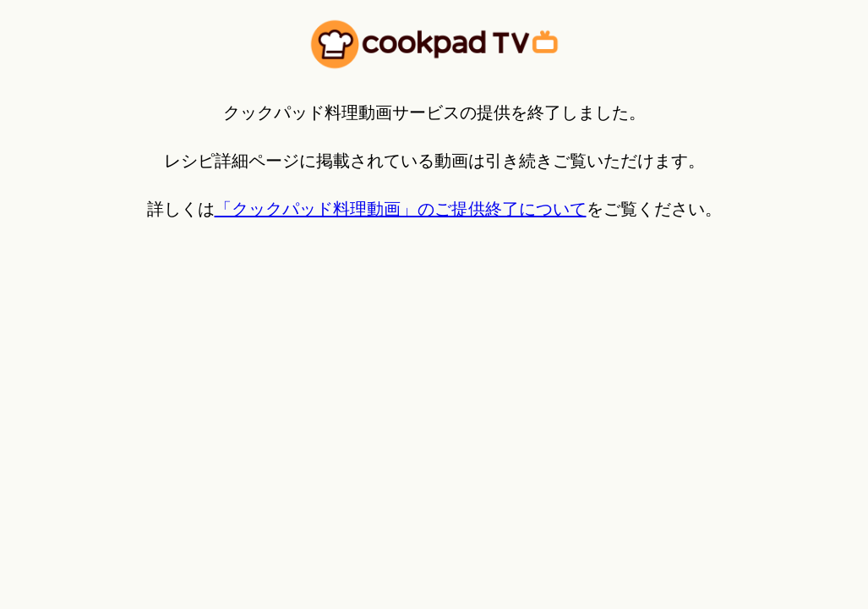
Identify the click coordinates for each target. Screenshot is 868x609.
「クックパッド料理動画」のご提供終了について (401, 209)
